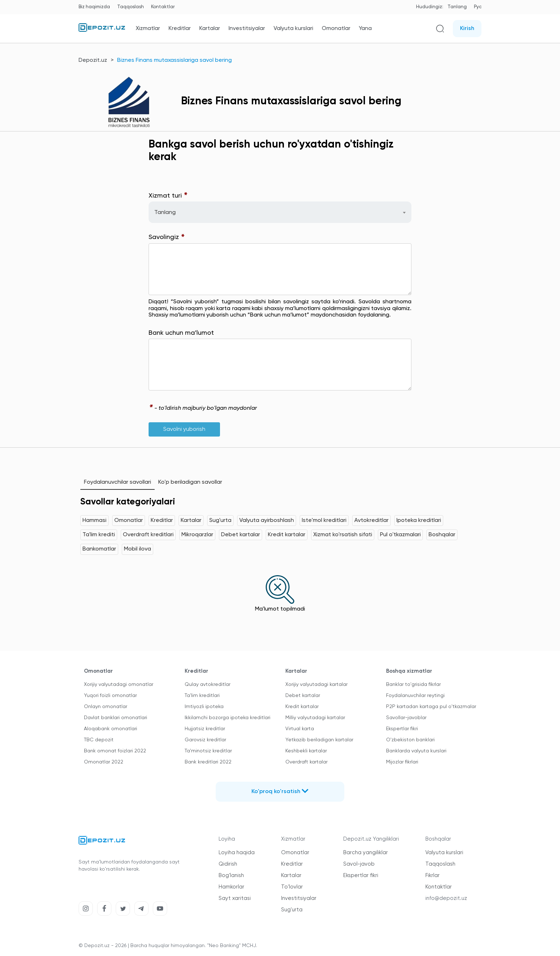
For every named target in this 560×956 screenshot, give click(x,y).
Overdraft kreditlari (148, 535)
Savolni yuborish (184, 429)
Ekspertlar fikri (402, 729)
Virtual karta (300, 729)
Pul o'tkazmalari (400, 535)
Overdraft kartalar (306, 762)
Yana (365, 29)
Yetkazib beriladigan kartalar (319, 740)
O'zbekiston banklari (410, 740)
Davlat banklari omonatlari (116, 718)
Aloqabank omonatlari (111, 729)
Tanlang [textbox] (165, 213)
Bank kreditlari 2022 (208, 762)
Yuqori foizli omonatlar (110, 696)
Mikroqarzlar (197, 535)
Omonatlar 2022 (104, 762)
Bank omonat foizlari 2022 (115, 751)
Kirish (467, 29)
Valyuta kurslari (293, 29)
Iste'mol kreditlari (324, 521)
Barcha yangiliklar (366, 853)
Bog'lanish (231, 875)
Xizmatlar (148, 29)
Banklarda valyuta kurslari (416, 751)
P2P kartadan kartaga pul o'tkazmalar (431, 707)
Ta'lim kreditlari (202, 696)
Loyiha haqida (237, 853)
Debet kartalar (241, 535)
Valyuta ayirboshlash (267, 521)
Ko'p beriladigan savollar (190, 482)
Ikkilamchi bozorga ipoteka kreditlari (227, 718)
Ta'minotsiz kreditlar (208, 751)
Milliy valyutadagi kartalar (315, 718)
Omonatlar (336, 29)
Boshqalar (442, 535)
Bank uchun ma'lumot (181, 333)
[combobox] (280, 212)
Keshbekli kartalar (306, 751)
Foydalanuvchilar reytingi (415, 696)
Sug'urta (220, 521)
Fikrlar (432, 875)
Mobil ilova (137, 549)
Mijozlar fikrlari (402, 762)
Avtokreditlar (371, 521)
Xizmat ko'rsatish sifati (343, 535)
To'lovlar (292, 887)
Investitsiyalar (247, 29)
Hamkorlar (231, 887)
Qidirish (228, 864)
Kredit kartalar (287, 535)
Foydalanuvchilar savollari (117, 482)
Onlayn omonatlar (106, 707)
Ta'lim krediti (99, 535)
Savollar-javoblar (406, 718)
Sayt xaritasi (235, 898)
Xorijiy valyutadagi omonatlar (119, 684)
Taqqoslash (131, 7)
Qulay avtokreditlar (207, 684)
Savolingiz (167, 237)
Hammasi (94, 521)
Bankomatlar (99, 549)
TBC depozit (99, 740)
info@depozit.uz (446, 898)
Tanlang (457, 7)
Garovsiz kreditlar (205, 740)
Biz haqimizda (94, 7)
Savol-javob (359, 864)
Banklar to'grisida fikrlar (413, 684)
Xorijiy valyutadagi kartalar (316, 684)
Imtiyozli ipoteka (204, 707)
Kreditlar (180, 29)
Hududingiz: (430, 7)
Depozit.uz (93, 60)
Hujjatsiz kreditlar (205, 729)
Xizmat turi (168, 196)
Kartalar (210, 29)
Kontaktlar (163, 7)
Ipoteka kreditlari (419, 521)
